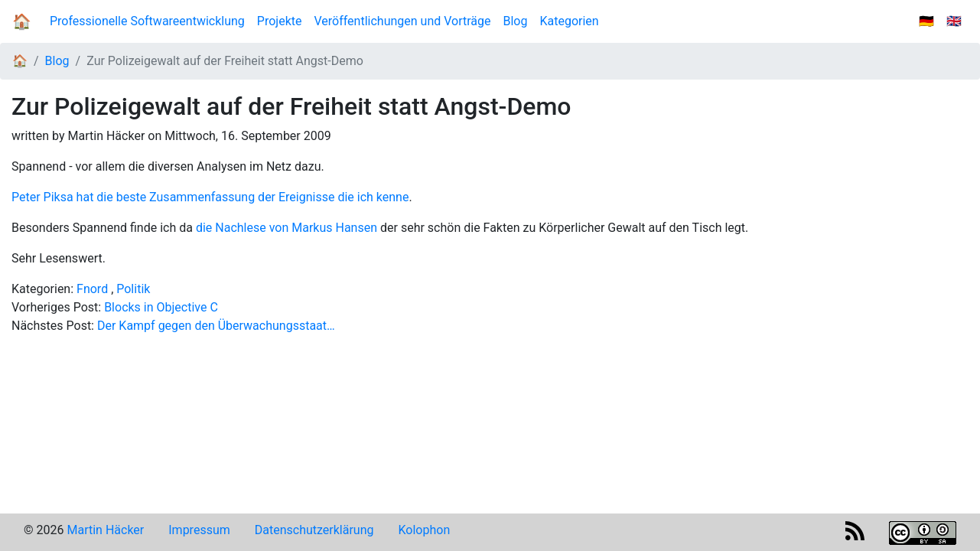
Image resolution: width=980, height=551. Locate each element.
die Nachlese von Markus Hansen (287, 228)
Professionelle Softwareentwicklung (147, 21)
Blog (519, 20)
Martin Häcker (105, 530)
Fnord (92, 289)
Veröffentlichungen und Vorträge (402, 21)
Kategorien (569, 21)
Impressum (199, 530)
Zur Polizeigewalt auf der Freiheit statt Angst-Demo (225, 61)
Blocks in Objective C (161, 307)
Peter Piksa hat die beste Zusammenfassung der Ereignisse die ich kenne (210, 197)
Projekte (280, 21)
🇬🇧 (954, 21)
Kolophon (425, 530)
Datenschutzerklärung (314, 530)
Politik (133, 289)
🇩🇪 (926, 21)
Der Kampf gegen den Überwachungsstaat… (216, 326)
